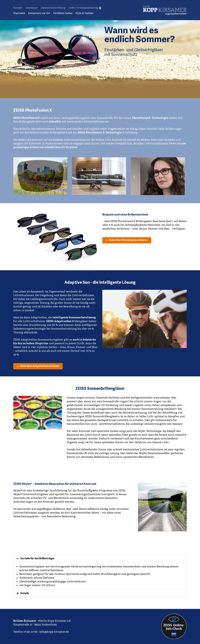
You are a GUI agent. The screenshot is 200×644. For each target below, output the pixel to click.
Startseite (19, 13)
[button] (134, 177)
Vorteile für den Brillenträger (37, 559)
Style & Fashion (84, 13)
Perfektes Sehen (63, 13)
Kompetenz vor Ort (39, 13)
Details (25, 593)
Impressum (32, 8)
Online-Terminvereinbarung (85, 8)
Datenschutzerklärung (53, 8)
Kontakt (18, 8)
